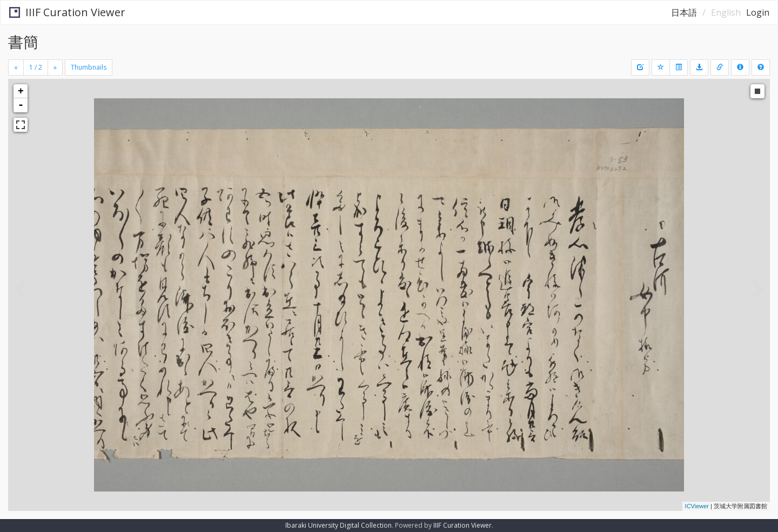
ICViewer (697, 506)
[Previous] (16, 68)
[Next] (55, 68)
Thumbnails (89, 67)
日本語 (684, 12)
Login (758, 12)
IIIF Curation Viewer (67, 12)
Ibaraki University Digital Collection (338, 525)
